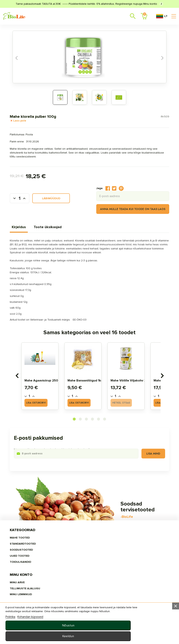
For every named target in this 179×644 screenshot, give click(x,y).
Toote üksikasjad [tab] (57, 229)
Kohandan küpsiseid (34, 636)
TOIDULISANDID (30, 562)
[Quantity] (36, 402)
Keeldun (138, 636)
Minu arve (73, 537)
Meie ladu (120, 537)
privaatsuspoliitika (128, 572)
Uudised (119, 560)
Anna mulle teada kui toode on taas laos (124, 211)
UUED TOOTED (29, 556)
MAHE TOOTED (29, 537)
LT (162, 16)
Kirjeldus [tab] (28, 229)
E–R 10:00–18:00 (33, 610)
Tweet (105, 191)
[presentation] (24, 382)
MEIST (117, 566)
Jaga (98, 191)
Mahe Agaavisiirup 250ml (50, 387)
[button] (74, 425)
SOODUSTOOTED (31, 550)
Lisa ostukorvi (42, 409)
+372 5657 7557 (56, 610)
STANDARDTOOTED (32, 543)
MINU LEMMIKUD (77, 550)
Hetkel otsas (128, 409)
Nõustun (138, 625)
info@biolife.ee (33, 604)
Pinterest (112, 191)
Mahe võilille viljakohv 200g (138, 387)
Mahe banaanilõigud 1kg (92, 387)
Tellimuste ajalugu (81, 543)
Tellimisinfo (122, 543)
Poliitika (14, 636)
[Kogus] (29, 202)
